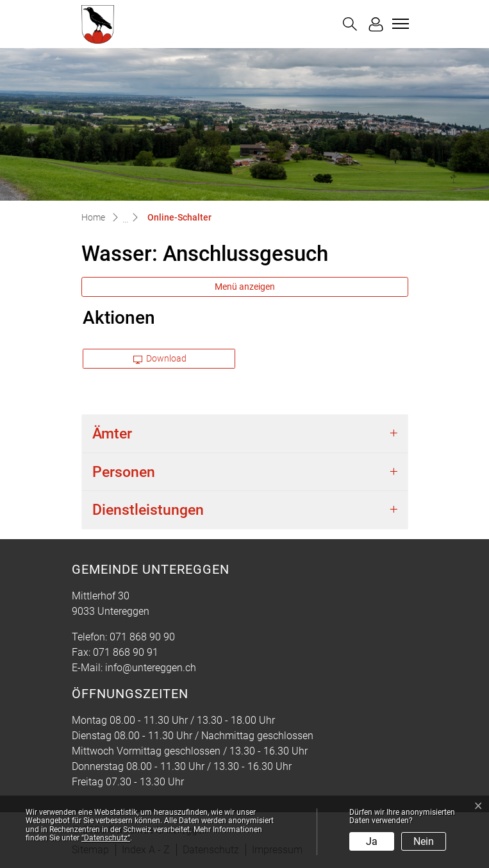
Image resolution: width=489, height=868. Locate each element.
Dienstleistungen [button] (148, 510)
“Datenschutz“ (106, 838)
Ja (372, 841)
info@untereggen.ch (151, 668)
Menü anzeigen (245, 287)
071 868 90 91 (126, 652)
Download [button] (160, 358)
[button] (350, 24)
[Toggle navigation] (399, 24)
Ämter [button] (112, 434)
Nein (424, 841)
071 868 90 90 (142, 637)
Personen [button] (124, 472)
